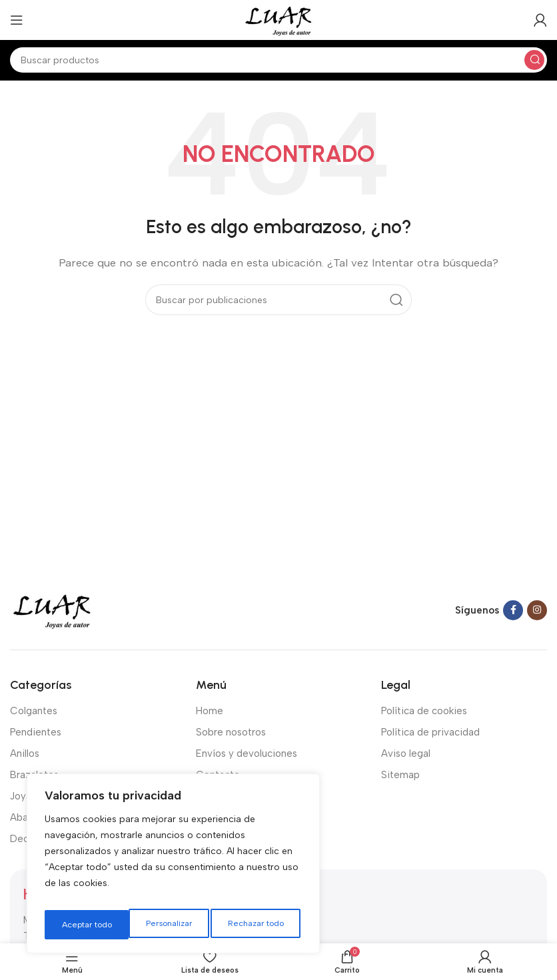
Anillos (25, 753)
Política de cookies (424, 711)
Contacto (218, 775)
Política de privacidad (430, 732)
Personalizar (83, 924)
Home (210, 711)
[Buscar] (278, 60)
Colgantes (34, 711)
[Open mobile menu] (17, 20)
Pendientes (36, 732)
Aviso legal (406, 753)
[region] (173, 867)
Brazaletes (34, 775)
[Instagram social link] (537, 610)
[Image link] (52, 610)
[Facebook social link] (513, 610)
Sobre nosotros (231, 732)
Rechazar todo (171, 924)
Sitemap (400, 775)
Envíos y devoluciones (247, 753)
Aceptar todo (261, 924)
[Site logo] (278, 19)
